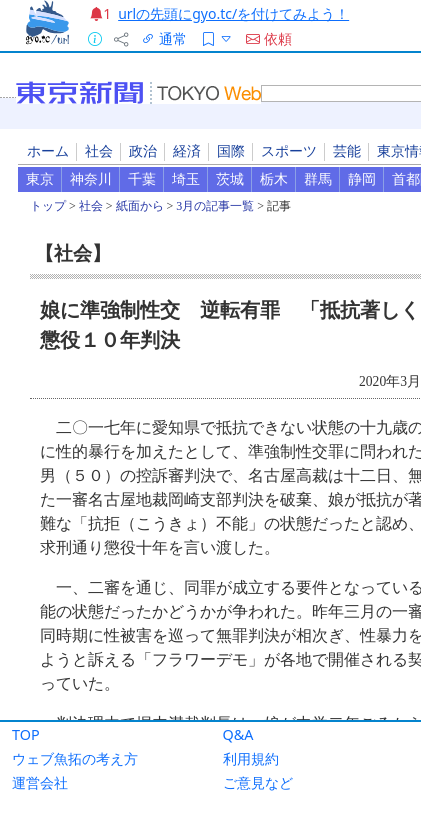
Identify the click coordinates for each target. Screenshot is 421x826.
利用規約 (251, 758)
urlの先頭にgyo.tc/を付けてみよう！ (233, 13)
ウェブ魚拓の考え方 (75, 758)
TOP (26, 734)
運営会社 (40, 782)
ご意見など (258, 782)
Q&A (238, 734)
